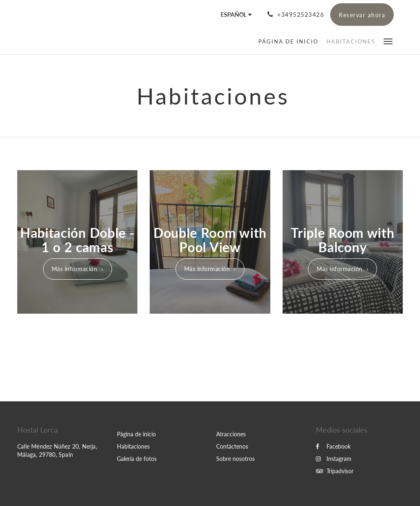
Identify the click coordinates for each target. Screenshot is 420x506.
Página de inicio (136, 434)
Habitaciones (133, 446)
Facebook (333, 446)
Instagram (334, 459)
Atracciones (231, 434)
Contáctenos (232, 446)
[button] (388, 41)
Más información (75, 269)
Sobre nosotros (235, 459)
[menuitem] (290, 41)
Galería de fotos (137, 459)
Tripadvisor (335, 471)
